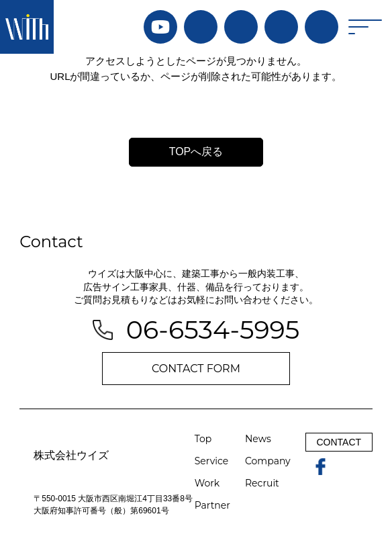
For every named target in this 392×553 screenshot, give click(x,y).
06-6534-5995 (213, 330)
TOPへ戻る (196, 152)
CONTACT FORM (196, 369)
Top (203, 439)
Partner (212, 505)
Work (207, 483)
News (258, 439)
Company (268, 461)
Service (211, 461)
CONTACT (339, 442)
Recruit (262, 483)
